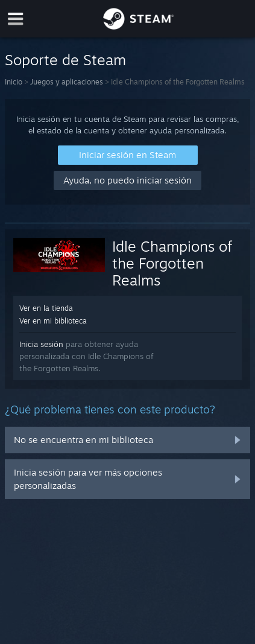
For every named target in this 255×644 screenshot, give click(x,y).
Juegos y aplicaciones (67, 82)
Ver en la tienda (46, 308)
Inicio (14, 82)
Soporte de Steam (65, 60)
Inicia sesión (41, 344)
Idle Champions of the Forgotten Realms (172, 263)
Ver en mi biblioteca (53, 321)
